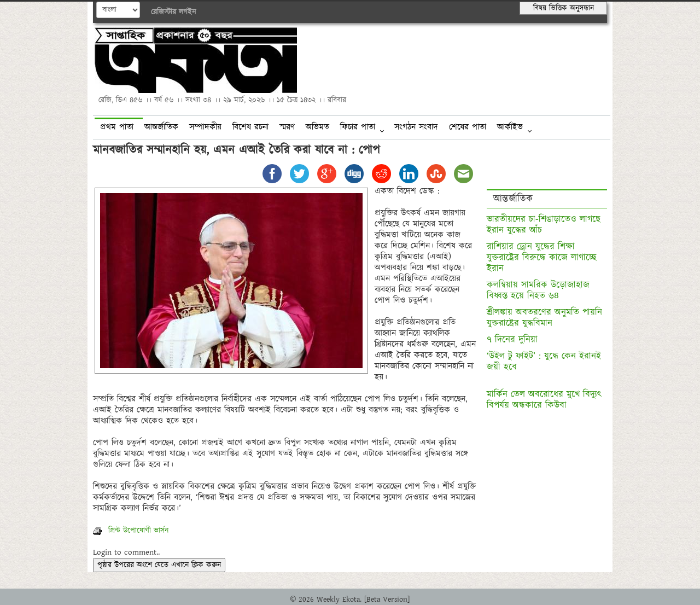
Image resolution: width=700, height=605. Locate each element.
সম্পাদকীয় (205, 127)
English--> (118, 10)
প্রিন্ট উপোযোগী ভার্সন (131, 531)
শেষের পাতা (468, 127)
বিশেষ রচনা (250, 127)
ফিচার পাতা (358, 127)
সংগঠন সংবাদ (416, 127)
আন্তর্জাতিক (161, 127)
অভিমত (317, 127)
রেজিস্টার (164, 12)
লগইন (187, 12)
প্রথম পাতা (117, 127)
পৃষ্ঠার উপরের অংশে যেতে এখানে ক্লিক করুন (159, 565)
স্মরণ (287, 127)
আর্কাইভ (510, 127)
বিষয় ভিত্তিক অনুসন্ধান (564, 8)
